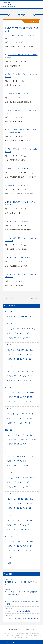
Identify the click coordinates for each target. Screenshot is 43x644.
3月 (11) (16, 316)
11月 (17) (18, 414)
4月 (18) (10, 465)
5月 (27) (30, 376)
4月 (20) (10, 508)
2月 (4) (23, 487)
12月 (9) (10, 478)
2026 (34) (8, 311)
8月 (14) (10, 503)
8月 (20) (10, 355)
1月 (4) (27, 423)
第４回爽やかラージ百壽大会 (18, 185)
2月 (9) (23, 465)
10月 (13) (24, 350)
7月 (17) (17, 482)
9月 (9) (31, 542)
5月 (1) (10, 563)
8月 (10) (10, 461)
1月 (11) (29, 402)
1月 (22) (29, 338)
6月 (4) (22, 440)
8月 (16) (10, 333)
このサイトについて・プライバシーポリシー (23, 629)
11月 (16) (17, 478)
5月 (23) (30, 482)
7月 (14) (17, 461)
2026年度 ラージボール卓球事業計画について (21, 611)
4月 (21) (10, 423)
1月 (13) (29, 359)
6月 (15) (23, 461)
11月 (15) (17, 435)
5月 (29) (30, 355)
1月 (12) (28, 316)
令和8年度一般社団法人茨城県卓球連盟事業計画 (22, 618)
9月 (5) (32, 414)
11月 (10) (17, 499)
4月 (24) (10, 402)
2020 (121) (9, 430)
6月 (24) (23, 333)
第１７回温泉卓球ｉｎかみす (18, 168)
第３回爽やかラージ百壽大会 (18, 94)
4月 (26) (10, 359)
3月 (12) (17, 508)
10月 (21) (24, 499)
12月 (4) (10, 435)
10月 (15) (25, 414)
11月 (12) (18, 371)
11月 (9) (18, 350)
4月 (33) (10, 380)
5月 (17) (30, 546)
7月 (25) (17, 333)
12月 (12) (11, 329)
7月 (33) (17, 376)
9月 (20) (32, 329)
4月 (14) (10, 487)
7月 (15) (17, 503)
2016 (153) (9, 515)
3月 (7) (16, 423)
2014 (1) (8, 558)
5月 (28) (30, 503)
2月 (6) (23, 402)
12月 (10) (11, 371)
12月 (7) (10, 499)
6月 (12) (23, 546)
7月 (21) (17, 397)
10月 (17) (25, 371)
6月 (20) (23, 376)
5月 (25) (30, 333)
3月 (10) (10, 444)
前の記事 (34, 298)
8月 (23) (10, 440)
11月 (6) (18, 520)
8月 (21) (10, 397)
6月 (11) (23, 503)
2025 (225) (9, 324)
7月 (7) (16, 440)
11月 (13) (18, 329)
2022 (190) (9, 387)
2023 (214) (9, 366)
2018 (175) (9, 473)
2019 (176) (9, 451)
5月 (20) (30, 397)
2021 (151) (9, 409)
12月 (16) (11, 456)
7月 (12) (17, 546)
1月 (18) (29, 487)
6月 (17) (23, 397)
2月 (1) (22, 423)
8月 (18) (10, 376)
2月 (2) (23, 338)
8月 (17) (10, 482)
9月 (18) (31, 350)
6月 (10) (23, 482)
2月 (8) (22, 316)
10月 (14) (25, 456)
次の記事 (9, 298)
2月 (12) (17, 444)
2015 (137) (9, 536)
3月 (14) (17, 338)
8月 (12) (10, 418)
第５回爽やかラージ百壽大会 (20, 221)
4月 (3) (10, 316)
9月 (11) (31, 435)
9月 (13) (32, 371)
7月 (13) (17, 418)
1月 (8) (27, 529)
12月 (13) (11, 350)
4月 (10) (34, 440)
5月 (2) (27, 440)
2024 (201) (9, 345)
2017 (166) (9, 494)
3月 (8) (16, 529)
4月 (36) (10, 338)
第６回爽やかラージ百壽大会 (20, 257)
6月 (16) (23, 355)
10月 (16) (25, 329)
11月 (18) (18, 456)
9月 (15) (32, 456)
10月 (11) (24, 435)
